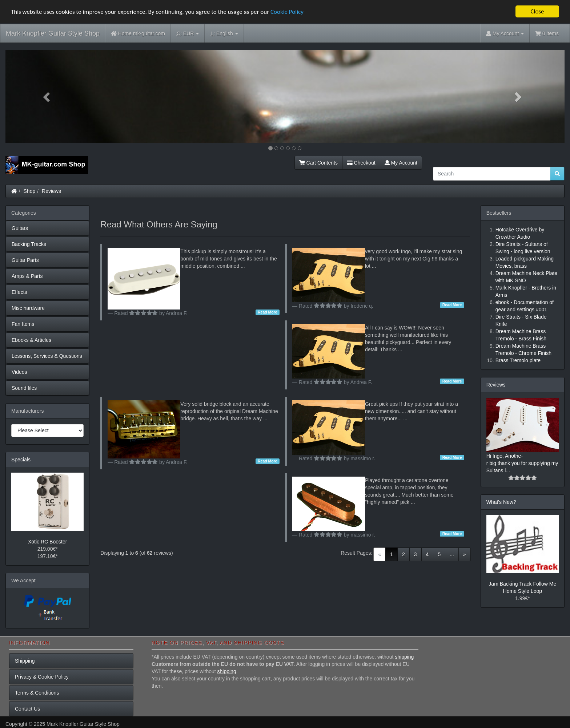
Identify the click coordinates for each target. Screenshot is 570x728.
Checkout (361, 163)
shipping (404, 657)
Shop (30, 191)
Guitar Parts (25, 260)
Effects (19, 292)
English (224, 34)
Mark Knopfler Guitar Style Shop (53, 33)
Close (537, 11)
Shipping (25, 661)
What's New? (501, 502)
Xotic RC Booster (47, 542)
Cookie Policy (287, 11)
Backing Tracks (29, 244)
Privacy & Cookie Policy (42, 677)
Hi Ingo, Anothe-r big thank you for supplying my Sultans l (522, 463)
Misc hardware (28, 308)
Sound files (24, 388)
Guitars (20, 228)
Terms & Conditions (37, 693)
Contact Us (27, 709)
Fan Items (23, 324)
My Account (401, 163)
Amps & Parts (27, 276)
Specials (21, 460)
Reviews (51, 191)
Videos (19, 372)
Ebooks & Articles (31, 340)
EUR (188, 34)
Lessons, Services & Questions (47, 356)
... (452, 554)
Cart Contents (318, 163)
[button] (47, 97)
